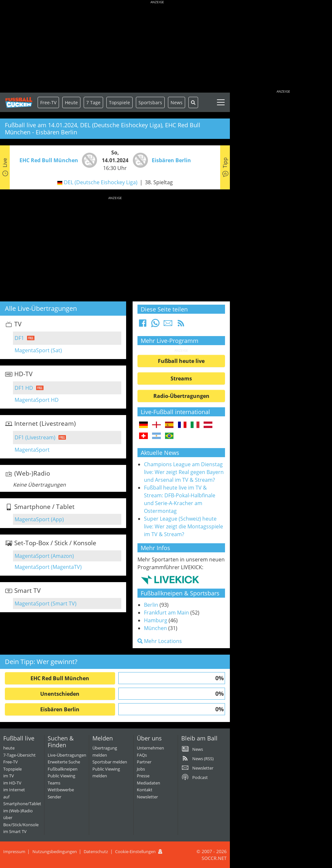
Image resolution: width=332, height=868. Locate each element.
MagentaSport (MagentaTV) (48, 567)
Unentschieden (60, 694)
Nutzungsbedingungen (55, 851)
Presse (143, 776)
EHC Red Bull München (60, 678)
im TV (9, 776)
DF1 (19, 338)
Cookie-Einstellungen (135, 851)
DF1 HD (24, 388)
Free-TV (48, 102)
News (177, 102)
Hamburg (156, 620)
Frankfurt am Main (166, 613)
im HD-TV (12, 783)
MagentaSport (32, 450)
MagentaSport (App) (39, 519)
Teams (54, 783)
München (155, 628)
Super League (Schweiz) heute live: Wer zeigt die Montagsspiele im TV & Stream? (184, 526)
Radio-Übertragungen (181, 396)
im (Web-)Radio (18, 811)
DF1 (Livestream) (35, 437)
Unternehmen (150, 748)
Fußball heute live (181, 361)
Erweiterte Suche (64, 762)
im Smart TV (15, 831)
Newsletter (147, 797)
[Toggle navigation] (221, 102)
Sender (54, 797)
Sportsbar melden (110, 762)
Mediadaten (148, 783)
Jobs (141, 769)
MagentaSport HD (37, 400)
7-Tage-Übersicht (19, 755)
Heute (71, 102)
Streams (181, 378)
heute (9, 748)
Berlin (151, 605)
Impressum (14, 851)
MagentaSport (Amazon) (44, 556)
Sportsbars (150, 102)
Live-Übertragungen (67, 755)
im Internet (14, 790)
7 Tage (93, 102)
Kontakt (145, 790)
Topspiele (12, 769)
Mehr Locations (160, 641)
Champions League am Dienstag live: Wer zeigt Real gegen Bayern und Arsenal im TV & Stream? (184, 472)
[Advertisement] (157, 47)
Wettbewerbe (61, 790)
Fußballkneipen (63, 769)
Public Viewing (61, 776)
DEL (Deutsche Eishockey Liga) (101, 182)
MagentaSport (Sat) (38, 350)
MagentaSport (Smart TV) (46, 603)
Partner (144, 762)
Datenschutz (96, 851)
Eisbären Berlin (60, 709)
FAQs (142, 755)
